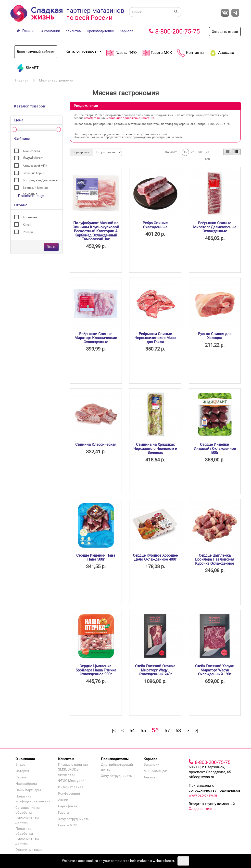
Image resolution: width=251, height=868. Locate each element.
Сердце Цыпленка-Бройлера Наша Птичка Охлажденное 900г (96, 670)
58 (178, 730)
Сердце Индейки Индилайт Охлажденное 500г (215, 449)
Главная (22, 80)
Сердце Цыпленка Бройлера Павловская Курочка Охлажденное (215, 559)
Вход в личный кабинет (36, 52)
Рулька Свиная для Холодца (215, 336)
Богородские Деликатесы (41, 180)
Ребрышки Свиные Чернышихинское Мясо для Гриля (155, 338)
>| (196, 730)
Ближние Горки (33, 173)
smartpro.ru (92, 118)
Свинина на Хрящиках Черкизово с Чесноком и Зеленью (155, 449)
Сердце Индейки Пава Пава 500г (96, 557)
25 (193, 152)
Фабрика (22, 139)
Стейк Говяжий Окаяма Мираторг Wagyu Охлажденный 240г (155, 670)
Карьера (126, 31)
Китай (27, 225)
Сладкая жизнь (202, 809)
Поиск (51, 247)
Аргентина (30, 217)
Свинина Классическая (96, 445)
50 (200, 152)
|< (114, 730)
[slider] (14, 129)
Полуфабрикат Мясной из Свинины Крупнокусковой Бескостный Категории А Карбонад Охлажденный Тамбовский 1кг (96, 231)
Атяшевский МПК (35, 166)
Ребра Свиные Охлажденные (155, 225)
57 (167, 730)
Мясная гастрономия (56, 80)
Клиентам (73, 31)
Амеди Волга (32, 158)
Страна (21, 205)
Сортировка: (81, 152)
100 (207, 159)
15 (185, 152)
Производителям (100, 31)
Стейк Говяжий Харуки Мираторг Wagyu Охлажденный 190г (215, 670)
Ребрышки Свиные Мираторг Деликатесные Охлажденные (215, 227)
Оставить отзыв (225, 32)
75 (207, 152)
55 (143, 730)
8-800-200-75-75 (177, 31)
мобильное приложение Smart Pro (130, 118)
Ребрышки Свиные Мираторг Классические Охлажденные (96, 338)
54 (132, 730)
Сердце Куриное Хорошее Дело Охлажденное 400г (155, 557)
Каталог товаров (30, 106)
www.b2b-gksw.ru (203, 795)
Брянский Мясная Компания (35, 188)
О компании (50, 31)
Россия (28, 232)
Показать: (172, 152)
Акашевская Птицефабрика (33, 152)
